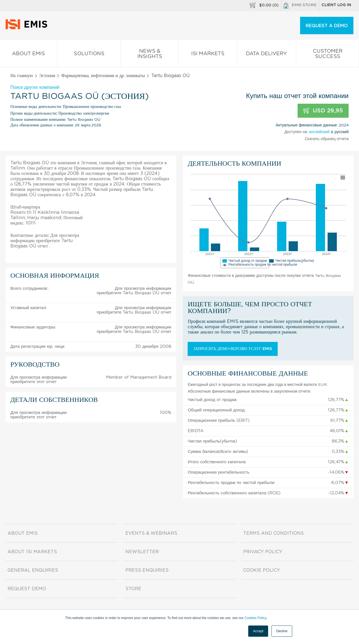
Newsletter (142, 552)
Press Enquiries (147, 570)
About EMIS (29, 55)
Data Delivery (267, 55)
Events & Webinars (151, 533)
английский (319, 132)
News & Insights (150, 55)
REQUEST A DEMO (327, 26)
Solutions (89, 55)
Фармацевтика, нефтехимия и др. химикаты (103, 76)
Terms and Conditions (273, 533)
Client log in (336, 5)
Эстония (47, 76)
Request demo (27, 589)
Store (133, 589)
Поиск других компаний (35, 87)
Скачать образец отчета (327, 139)
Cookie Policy (262, 570)
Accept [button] (258, 631)
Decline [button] (282, 631)
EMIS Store (300, 6)
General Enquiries (33, 570)
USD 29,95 (323, 111)
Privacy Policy (263, 552)
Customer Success (327, 55)
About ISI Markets (32, 552)
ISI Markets (208, 55)
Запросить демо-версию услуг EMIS (233, 349)
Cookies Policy (255, 618)
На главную (22, 76)
